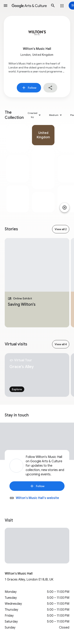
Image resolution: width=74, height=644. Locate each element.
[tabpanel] (18, 169)
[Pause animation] (65, 208)
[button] (6, 6)
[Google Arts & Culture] (29, 6)
